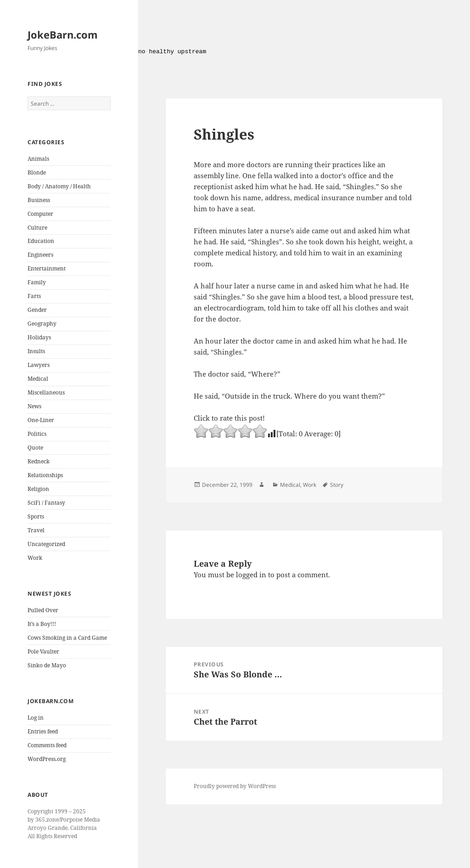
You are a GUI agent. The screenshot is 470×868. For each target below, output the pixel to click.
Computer (40, 214)
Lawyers (39, 365)
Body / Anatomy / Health (59, 186)
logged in (251, 575)
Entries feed (43, 731)
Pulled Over (43, 610)
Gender (37, 310)
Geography (42, 324)
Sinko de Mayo (47, 665)
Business (39, 200)
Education (41, 241)
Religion (38, 489)
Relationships (45, 475)
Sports (36, 516)
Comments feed (47, 745)
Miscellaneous (46, 392)
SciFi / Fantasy (46, 503)
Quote (35, 448)
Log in (36, 718)
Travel (36, 530)
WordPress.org (47, 759)
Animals (38, 159)
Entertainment (47, 268)
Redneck (39, 461)
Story (337, 485)
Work (35, 558)
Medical (38, 379)
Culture (37, 228)
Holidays (39, 337)
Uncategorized (46, 544)
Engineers (40, 255)
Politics (37, 434)
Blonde (37, 172)
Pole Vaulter (43, 651)
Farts (34, 296)
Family (37, 282)
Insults (36, 351)
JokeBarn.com (63, 34)
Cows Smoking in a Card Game (67, 638)
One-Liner (41, 420)
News (34, 406)
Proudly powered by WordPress (235, 786)
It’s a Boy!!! (42, 624)
